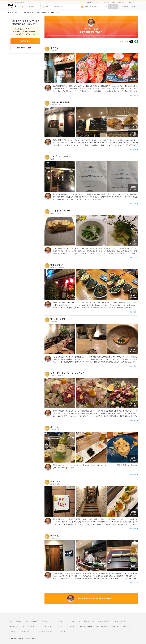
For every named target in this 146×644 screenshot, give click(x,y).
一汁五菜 (55, 536)
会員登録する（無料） (25, 48)
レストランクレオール (61, 211)
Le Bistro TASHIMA (60, 102)
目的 (113, 2)
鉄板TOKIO (56, 481)
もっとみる (133, 79)
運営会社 (19, 621)
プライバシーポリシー (59, 621)
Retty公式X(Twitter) (102, 626)
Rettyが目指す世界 (32, 621)
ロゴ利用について (34, 626)
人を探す (90, 2)
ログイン (134, 6)
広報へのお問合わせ (105, 621)
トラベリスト (61, 631)
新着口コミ (121, 2)
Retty (11, 621)
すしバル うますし (59, 319)
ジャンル (107, 2)
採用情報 (115, 626)
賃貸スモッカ (27, 631)
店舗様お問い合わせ (122, 621)
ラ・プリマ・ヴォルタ (61, 156)
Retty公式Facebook (85, 626)
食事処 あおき (57, 265)
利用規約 (45, 621)
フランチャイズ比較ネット (44, 631)
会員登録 (125, 6)
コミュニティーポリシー (67, 626)
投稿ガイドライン (50, 626)
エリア (99, 2)
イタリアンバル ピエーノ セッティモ (67, 373)
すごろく (55, 48)
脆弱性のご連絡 (89, 621)
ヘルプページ (126, 626)
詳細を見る (133, 95)
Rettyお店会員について (17, 626)
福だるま (55, 427)
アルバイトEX (14, 631)
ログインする (25, 41)
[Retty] (12, 6)
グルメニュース (132, 2)
